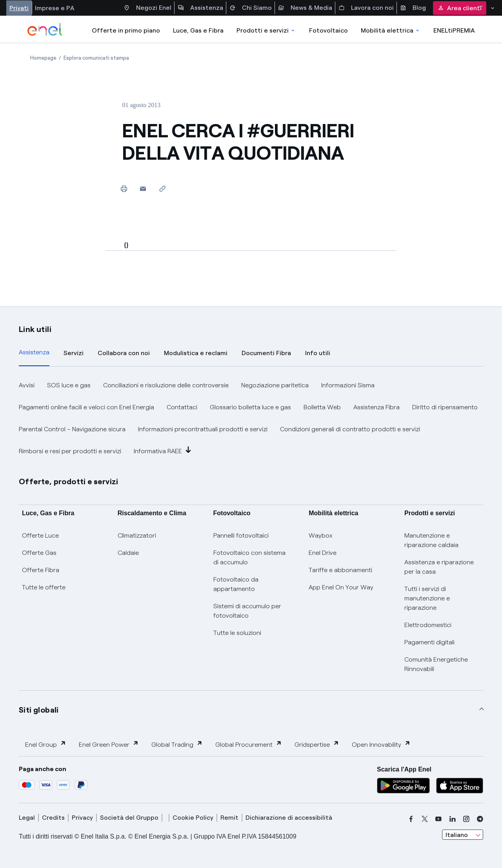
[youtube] (438, 819)
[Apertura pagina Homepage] (43, 58)
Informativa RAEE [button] (163, 451)
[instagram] (466, 819)
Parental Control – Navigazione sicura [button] (72, 429)
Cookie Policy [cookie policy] (193, 818)
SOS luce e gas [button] (69, 385)
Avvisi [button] (27, 385)
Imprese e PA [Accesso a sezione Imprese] (55, 8)
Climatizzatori (137, 535)
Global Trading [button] (177, 744)
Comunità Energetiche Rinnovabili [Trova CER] (436, 664)
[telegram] (480, 819)
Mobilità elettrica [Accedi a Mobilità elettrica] (391, 30)
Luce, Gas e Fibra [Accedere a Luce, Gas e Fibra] (198, 30)
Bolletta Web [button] (322, 407)
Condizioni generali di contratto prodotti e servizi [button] (350, 429)
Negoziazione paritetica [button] (275, 385)
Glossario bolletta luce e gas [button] (250, 407)
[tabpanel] (251, 418)
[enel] (45, 29)
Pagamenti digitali (429, 642)
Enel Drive (323, 553)
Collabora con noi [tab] (124, 353)
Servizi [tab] (74, 353)
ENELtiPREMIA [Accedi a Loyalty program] (454, 30)
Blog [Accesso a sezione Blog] (413, 8)
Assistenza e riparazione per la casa (439, 567)
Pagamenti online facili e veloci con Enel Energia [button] (86, 407)
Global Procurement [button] (249, 744)
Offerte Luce (40, 535)
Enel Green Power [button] (109, 744)
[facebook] (411, 819)
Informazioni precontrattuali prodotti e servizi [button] (203, 429)
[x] (425, 819)
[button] (143, 189)
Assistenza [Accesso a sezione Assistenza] (200, 8)
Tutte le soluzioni (237, 633)
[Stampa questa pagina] (124, 189)
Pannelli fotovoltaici (241, 535)
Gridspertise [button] (317, 744)
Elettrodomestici (428, 625)
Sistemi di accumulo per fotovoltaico (247, 611)
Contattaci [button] (182, 407)
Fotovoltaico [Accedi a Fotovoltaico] (328, 30)
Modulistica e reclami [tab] (196, 353)
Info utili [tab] (318, 353)
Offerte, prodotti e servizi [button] (69, 481)
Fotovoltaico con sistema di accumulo (249, 557)
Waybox (321, 535)
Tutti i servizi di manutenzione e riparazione (427, 598)
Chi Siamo (251, 8)
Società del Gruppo (129, 818)
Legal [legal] (27, 818)
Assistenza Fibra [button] (376, 407)
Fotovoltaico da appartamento (236, 584)
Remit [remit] (229, 818)
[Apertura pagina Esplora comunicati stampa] (96, 58)
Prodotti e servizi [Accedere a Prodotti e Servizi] (266, 30)
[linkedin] (453, 819)
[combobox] (463, 835)
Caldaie (128, 553)
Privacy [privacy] (82, 818)
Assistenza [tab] (34, 352)
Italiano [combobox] (457, 835)
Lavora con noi (366, 8)
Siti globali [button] (39, 710)
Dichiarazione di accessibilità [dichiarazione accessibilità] (289, 818)
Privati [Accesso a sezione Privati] (19, 8)
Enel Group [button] (46, 744)
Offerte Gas (39, 553)
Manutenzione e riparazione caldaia (431, 540)
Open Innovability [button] (381, 744)
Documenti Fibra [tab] (266, 353)
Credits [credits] (53, 818)
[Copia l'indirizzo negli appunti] (162, 189)
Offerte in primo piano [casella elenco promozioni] (126, 30)
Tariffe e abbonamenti (340, 570)
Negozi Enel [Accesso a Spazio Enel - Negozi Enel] (147, 8)
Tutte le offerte (44, 587)
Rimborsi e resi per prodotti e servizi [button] (70, 451)
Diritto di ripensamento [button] (445, 407)
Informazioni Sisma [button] (348, 385)
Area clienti (460, 8)
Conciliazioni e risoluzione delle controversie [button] (166, 385)
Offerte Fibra (41, 570)
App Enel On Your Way (341, 587)
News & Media (305, 8)
